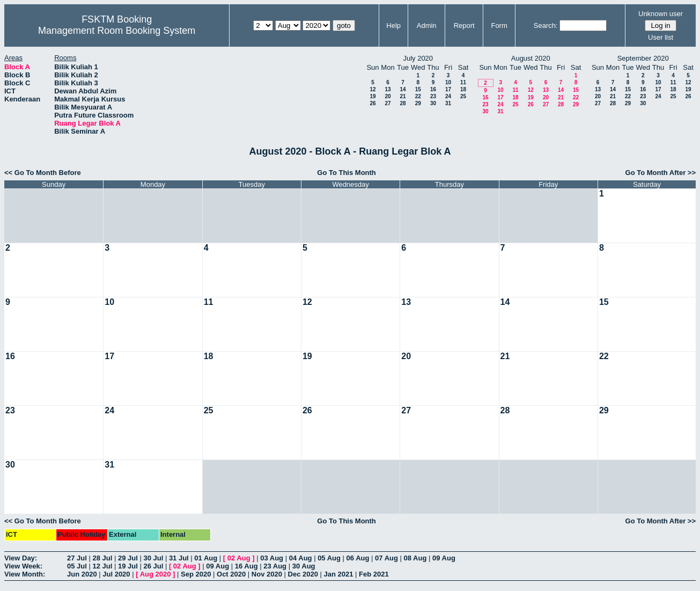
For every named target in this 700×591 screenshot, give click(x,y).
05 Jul (77, 566)
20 (388, 96)
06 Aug (358, 558)
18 (463, 89)
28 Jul (102, 558)
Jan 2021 (339, 574)
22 (418, 96)
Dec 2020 (303, 574)
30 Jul (153, 558)
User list (661, 37)
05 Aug (329, 558)
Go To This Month (347, 173)
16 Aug (246, 566)
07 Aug (386, 558)
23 (433, 96)
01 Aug (206, 558)
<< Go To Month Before (43, 173)
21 (403, 96)
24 (448, 96)
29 (418, 103)
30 (433, 103)
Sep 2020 (196, 574)
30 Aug (304, 566)
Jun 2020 (82, 574)
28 (403, 103)
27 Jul (77, 558)
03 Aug (272, 558)
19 (373, 96)
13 (388, 89)
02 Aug (239, 558)
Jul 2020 (116, 574)
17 (448, 89)
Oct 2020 (231, 574)
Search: (546, 25)
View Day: (21, 558)
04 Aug (301, 558)
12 (373, 89)
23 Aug (275, 566)
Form (499, 25)
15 (418, 89)
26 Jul (153, 566)
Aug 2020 (156, 574)
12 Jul (102, 566)
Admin (427, 25)
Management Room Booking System (117, 31)
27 (388, 103)
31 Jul (179, 558)
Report (464, 25)
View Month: (25, 574)
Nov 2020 (267, 574)
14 (403, 89)
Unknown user (661, 14)
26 (373, 103)
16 (433, 89)
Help (393, 25)
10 (448, 82)
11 (463, 82)
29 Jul (128, 558)
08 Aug (415, 558)
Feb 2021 (374, 574)
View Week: (23, 566)
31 (448, 103)
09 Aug (444, 558)
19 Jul (128, 566)
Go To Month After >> (661, 173)
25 (463, 96)
